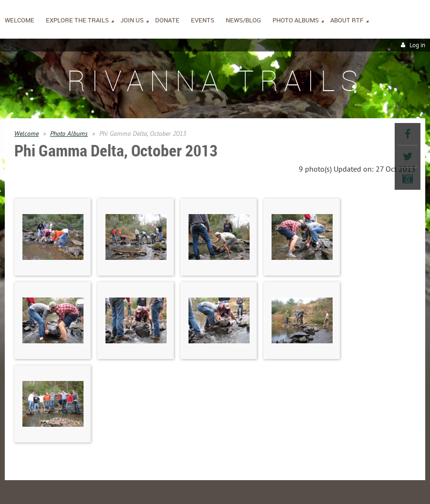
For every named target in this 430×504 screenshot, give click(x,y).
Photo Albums (69, 134)
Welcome (26, 134)
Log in (417, 45)
